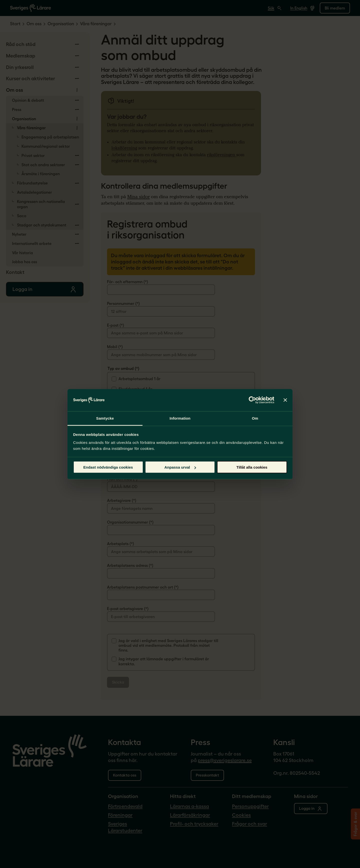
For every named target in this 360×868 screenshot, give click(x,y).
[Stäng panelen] (285, 400)
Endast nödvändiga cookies (108, 467)
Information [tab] (180, 418)
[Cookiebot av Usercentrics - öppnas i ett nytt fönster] (252, 400)
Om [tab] (255, 418)
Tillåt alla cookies (252, 467)
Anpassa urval (180, 467)
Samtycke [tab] (105, 418)
